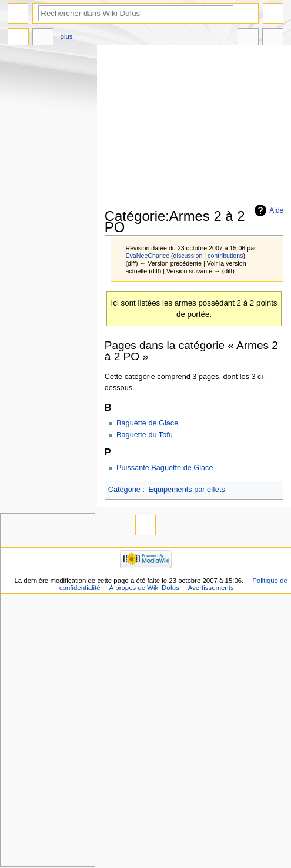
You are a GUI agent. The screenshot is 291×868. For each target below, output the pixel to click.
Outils (273, 38)
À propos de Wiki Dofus (144, 588)
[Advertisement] (198, 128)
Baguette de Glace (147, 423)
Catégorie (124, 490)
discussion (188, 256)
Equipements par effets (187, 490)
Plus (67, 36)
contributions (225, 256)
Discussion (43, 38)
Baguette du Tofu (145, 435)
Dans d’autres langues (248, 38)
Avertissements (211, 588)
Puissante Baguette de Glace (165, 468)
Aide (276, 210)
